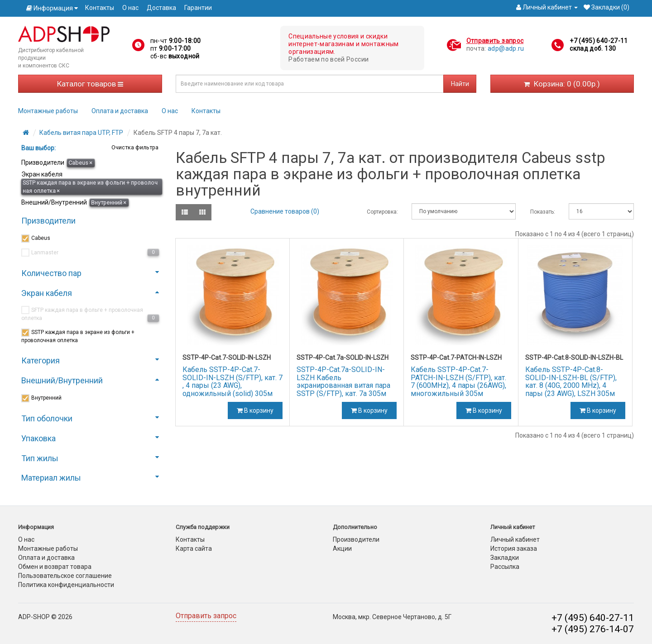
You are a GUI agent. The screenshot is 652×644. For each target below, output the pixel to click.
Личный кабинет (515, 539)
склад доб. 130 (593, 48)
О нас (130, 8)
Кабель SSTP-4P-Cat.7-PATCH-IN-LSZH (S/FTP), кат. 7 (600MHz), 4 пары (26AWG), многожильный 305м (458, 382)
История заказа (514, 549)
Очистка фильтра (134, 147)
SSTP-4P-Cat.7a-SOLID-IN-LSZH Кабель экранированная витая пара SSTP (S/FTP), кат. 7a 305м (343, 382)
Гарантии (198, 8)
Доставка (161, 8)
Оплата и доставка (120, 111)
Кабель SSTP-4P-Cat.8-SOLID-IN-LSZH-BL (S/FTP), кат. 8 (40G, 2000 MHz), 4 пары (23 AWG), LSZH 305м (571, 382)
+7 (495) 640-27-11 (599, 41)
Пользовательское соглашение (65, 576)
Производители (356, 539)
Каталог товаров (90, 84)
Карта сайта (194, 549)
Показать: (543, 212)
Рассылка (505, 567)
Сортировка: (382, 212)
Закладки (505, 558)
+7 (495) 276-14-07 (593, 629)
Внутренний (109, 203)
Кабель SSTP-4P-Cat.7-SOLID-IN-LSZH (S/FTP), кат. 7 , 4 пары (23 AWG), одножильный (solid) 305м (233, 382)
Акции (342, 549)
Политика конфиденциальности (66, 585)
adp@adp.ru (506, 48)
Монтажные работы (48, 111)
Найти (460, 84)
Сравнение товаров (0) (285, 211)
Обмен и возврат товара (55, 567)
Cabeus (80, 163)
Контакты (100, 8)
